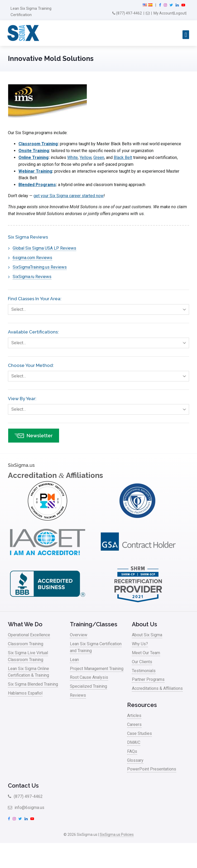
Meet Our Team (146, 653)
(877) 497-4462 (127, 13)
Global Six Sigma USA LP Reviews (44, 248)
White (73, 157)
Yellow (86, 157)
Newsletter (34, 436)
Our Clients (142, 662)
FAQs (132, 751)
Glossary (135, 760)
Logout (180, 13)
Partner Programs (148, 679)
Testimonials (144, 671)
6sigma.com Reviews (32, 258)
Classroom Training (38, 144)
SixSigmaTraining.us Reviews (40, 267)
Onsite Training (34, 151)
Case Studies (140, 733)
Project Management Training (97, 669)
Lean (74, 660)
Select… (100, 309)
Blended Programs (37, 185)
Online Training (33, 157)
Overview (79, 635)
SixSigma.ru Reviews (32, 277)
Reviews (78, 695)
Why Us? (140, 644)
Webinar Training (35, 171)
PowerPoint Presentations (152, 769)
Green (99, 157)
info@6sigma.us (26, 808)
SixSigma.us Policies (117, 835)
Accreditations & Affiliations (157, 688)
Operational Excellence (29, 635)
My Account (163, 13)
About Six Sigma (147, 635)
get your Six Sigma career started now (69, 196)
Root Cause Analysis (89, 677)
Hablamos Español (25, 693)
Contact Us (23, 785)
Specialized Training (88, 686)
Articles (134, 716)
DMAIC (134, 742)
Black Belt (123, 157)
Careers (134, 724)
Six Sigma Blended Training (33, 684)
